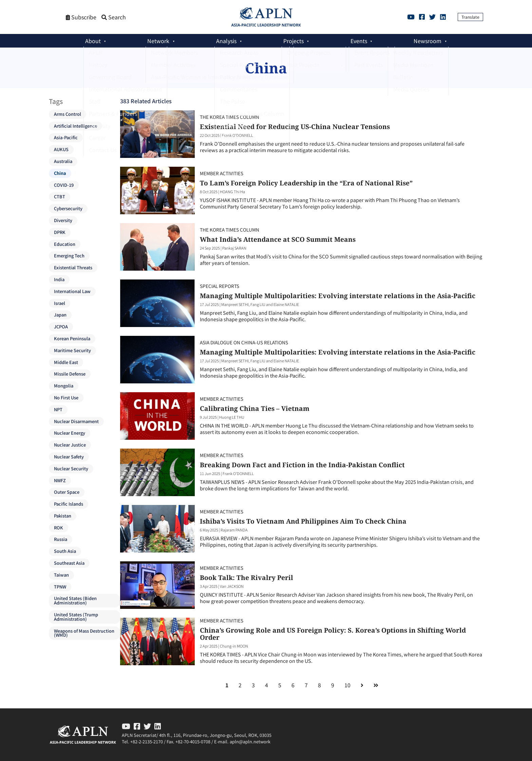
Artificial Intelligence (75, 126)
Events (359, 41)
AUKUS (61, 149)
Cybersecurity (68, 208)
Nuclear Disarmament (76, 421)
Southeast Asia (69, 563)
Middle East (66, 362)
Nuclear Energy (70, 433)
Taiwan (61, 575)
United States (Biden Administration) (75, 600)
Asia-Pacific (66, 137)
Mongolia (64, 386)
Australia (63, 161)
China (60, 173)
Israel (60, 303)
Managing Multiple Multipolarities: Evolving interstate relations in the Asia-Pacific (338, 296)
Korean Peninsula (72, 338)
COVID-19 (64, 185)
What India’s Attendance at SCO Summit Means (278, 239)
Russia (61, 539)
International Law (72, 291)
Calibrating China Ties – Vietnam (255, 408)
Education (65, 244)
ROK (59, 528)
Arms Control (68, 114)
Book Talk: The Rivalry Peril (246, 577)
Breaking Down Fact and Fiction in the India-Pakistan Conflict (302, 465)
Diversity (63, 220)
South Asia (65, 551)
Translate (470, 17)
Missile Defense (70, 374)
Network (158, 41)
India (59, 279)
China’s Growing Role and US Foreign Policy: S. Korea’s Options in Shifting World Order (333, 634)
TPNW (60, 587)
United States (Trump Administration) (76, 617)
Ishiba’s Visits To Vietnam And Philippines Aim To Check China (303, 521)
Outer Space (67, 492)
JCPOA (61, 327)
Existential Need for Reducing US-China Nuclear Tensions (295, 126)
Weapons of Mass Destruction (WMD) (84, 633)
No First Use (66, 397)
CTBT (60, 196)
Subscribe (81, 17)
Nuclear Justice (70, 445)
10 (347, 685)
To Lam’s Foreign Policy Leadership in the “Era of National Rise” (306, 183)
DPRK (60, 232)
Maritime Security (72, 350)
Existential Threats (73, 267)
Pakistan (63, 516)
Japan (60, 315)
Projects (293, 41)
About (93, 41)
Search (114, 17)
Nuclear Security (71, 468)
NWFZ (60, 480)
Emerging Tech (69, 256)
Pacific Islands (69, 504)
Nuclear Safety (69, 457)
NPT (58, 409)
